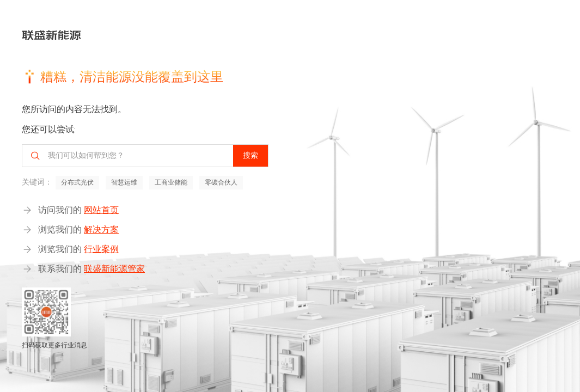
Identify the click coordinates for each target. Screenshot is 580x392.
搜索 (251, 155)
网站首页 (101, 210)
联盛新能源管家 (114, 269)
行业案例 (101, 249)
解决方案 (101, 229)
